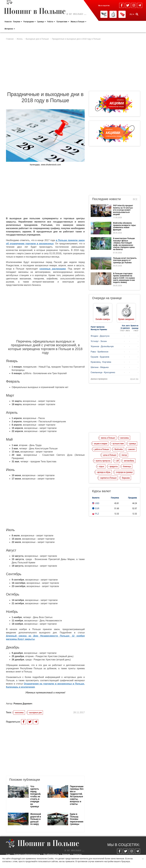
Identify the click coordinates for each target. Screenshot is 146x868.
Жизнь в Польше (78, 22)
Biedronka (119, 449)
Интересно (10, 29)
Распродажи (30, 22)
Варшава (126, 478)
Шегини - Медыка (100, 367)
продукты (114, 466)
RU (132, 14)
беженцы (127, 466)
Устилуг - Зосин (99, 341)
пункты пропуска (103, 461)
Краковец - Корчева (101, 362)
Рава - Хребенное (100, 352)
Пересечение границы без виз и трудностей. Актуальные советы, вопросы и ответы (77, 795)
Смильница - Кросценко (103, 372)
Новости (8, 22)
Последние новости (106, 199)
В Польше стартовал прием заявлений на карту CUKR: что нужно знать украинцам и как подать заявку (124, 278)
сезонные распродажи (53, 269)
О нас (8, 854)
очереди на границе (124, 472)
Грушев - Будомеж (100, 357)
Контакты (78, 854)
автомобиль (129, 461)
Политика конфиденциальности (27, 854)
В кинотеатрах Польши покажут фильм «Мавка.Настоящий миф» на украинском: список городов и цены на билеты (124, 244)
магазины (19, 712)
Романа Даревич (23, 704)
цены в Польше (110, 455)
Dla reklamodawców (51, 854)
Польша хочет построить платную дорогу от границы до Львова (125, 260)
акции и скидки (101, 443)
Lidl (117, 461)
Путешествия (63, 22)
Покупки (17, 22)
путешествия (118, 443)
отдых (101, 466)
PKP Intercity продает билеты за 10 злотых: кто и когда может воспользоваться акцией (123, 210)
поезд (124, 455)
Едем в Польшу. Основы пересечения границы (77, 819)
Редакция (66, 854)
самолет (132, 449)
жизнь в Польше (108, 438)
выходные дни (35, 712)
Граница (41, 22)
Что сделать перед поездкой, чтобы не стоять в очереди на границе (36, 796)
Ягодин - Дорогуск (100, 336)
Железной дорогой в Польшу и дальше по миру (36, 819)
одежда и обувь (104, 472)
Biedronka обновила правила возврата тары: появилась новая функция (125, 226)
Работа (51, 22)
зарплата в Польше (108, 478)
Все (135, 199)
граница (132, 443)
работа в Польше (102, 449)
